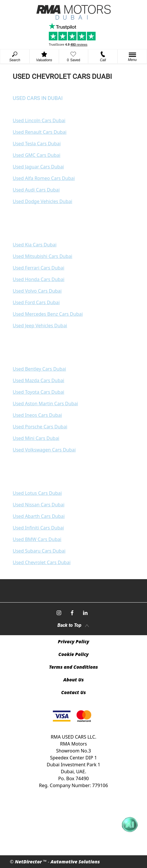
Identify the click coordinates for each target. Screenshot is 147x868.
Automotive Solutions (75, 862)
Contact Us (74, 692)
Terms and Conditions (73, 667)
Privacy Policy (73, 642)
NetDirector (29, 862)
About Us (73, 680)
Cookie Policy (73, 654)
